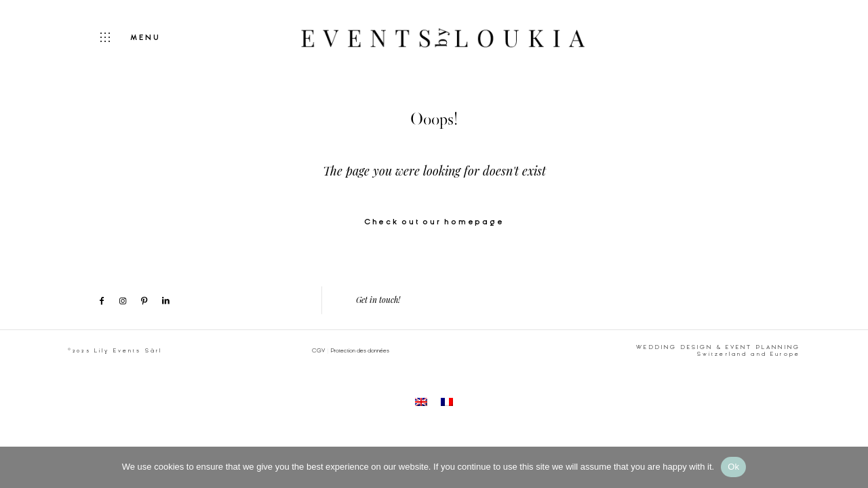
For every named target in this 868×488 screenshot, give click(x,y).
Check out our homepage (434, 222)
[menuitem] (421, 402)
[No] (851, 467)
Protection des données (360, 350)
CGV (318, 350)
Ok (733, 467)
